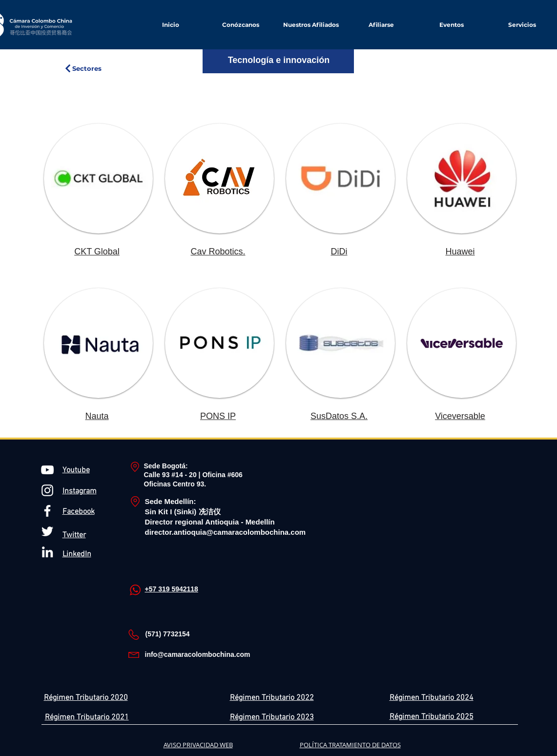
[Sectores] (83, 68)
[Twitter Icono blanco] (47, 531)
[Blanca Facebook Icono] (47, 511)
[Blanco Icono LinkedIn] (47, 552)
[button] (381, 25)
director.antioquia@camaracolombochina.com (226, 532)
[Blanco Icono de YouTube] (47, 470)
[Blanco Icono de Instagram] (47, 490)
